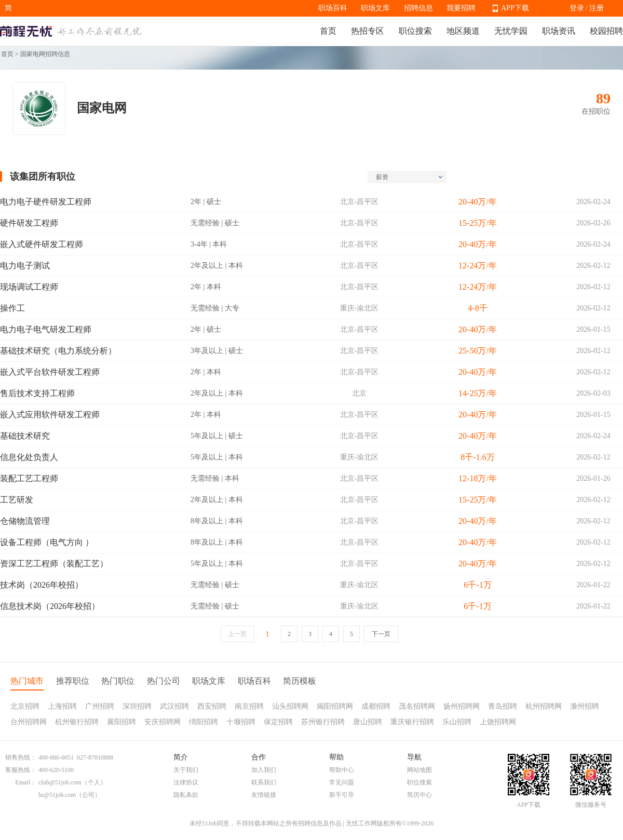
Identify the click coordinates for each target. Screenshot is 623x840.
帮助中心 (342, 770)
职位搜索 (415, 31)
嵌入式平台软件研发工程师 (50, 372)
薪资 (409, 177)
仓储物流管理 (25, 521)
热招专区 (368, 31)
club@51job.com (60, 782)
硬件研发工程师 (29, 223)
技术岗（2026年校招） (42, 585)
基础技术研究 (25, 436)
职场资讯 (559, 31)
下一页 (381, 634)
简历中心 (419, 795)
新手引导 (342, 795)
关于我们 (186, 770)
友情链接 (264, 795)
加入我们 (264, 770)
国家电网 (102, 108)
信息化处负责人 (29, 457)
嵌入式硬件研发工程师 (42, 244)
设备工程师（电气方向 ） (47, 542)
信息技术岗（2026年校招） (50, 606)
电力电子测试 (25, 266)
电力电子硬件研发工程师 (46, 202)
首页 (328, 31)
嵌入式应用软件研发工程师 (50, 415)
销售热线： (21, 757)
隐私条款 (186, 795)
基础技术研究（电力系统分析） (58, 351)
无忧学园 (511, 31)
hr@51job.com (57, 795)
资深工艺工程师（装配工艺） (54, 564)
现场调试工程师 (29, 287)
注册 (597, 8)
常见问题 (342, 782)
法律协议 (186, 782)
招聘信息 (418, 8)
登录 (577, 8)
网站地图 (419, 770)
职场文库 (375, 8)
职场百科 (333, 8)
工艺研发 (17, 500)
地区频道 (463, 31)
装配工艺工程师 (29, 478)
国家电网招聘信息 (45, 54)
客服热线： (21, 770)
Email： (26, 782)
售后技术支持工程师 (37, 393)
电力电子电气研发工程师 (46, 329)
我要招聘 (461, 8)
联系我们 (264, 782)
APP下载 (515, 8)
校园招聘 (606, 31)
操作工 (12, 308)
